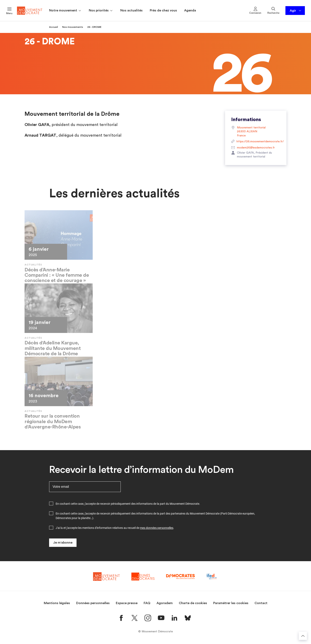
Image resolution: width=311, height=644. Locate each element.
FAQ (147, 603)
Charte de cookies (193, 603)
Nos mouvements (73, 27)
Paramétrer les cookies (231, 603)
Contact (261, 603)
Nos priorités (101, 11)
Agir (296, 11)
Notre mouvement (65, 11)
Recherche (273, 10)
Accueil (54, 27)
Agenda (190, 10)
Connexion (255, 10)
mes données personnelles (157, 528)
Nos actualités (131, 10)
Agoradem (165, 603)
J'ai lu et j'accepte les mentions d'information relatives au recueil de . (115, 528)
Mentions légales (57, 603)
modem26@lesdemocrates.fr (253, 148)
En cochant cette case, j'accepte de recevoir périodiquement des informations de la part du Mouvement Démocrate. (128, 504)
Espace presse (127, 603)
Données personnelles (93, 603)
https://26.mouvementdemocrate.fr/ (256, 142)
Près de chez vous (163, 10)
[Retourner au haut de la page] (303, 636)
